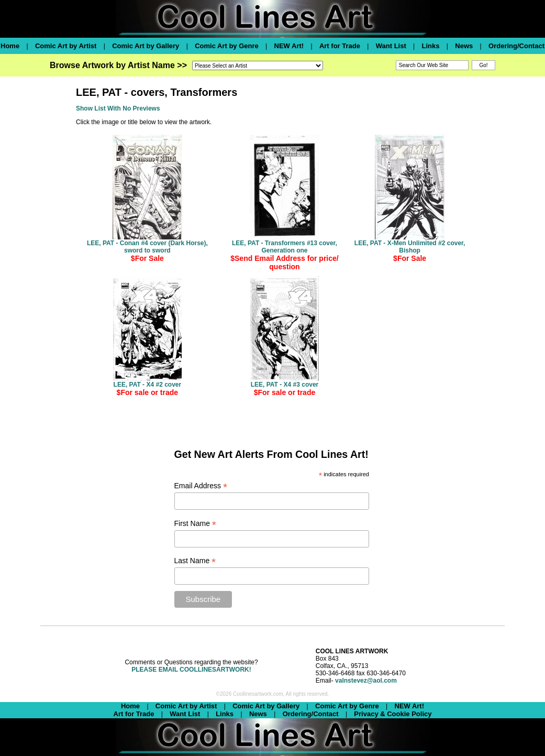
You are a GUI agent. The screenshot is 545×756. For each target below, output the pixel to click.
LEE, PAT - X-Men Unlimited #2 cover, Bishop (410, 247)
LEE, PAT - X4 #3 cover (285, 385)
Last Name (195, 561)
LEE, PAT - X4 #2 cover (148, 385)
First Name (196, 524)
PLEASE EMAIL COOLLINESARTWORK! (191, 670)
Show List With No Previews (118, 108)
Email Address (201, 486)
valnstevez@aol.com (366, 681)
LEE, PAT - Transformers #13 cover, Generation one (285, 247)
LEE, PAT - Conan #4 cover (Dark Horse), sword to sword (147, 247)
